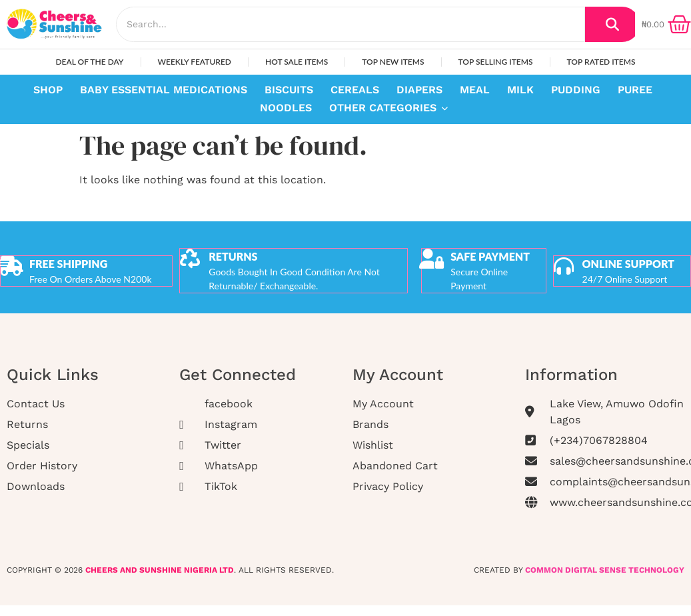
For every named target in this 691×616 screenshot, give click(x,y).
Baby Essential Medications (164, 90)
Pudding (576, 90)
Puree (635, 90)
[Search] (350, 24)
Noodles (286, 108)
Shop (48, 90)
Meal (475, 90)
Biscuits (289, 90)
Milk (520, 90)
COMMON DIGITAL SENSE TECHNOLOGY (605, 569)
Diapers (419, 90)
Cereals (355, 90)
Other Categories (384, 108)
